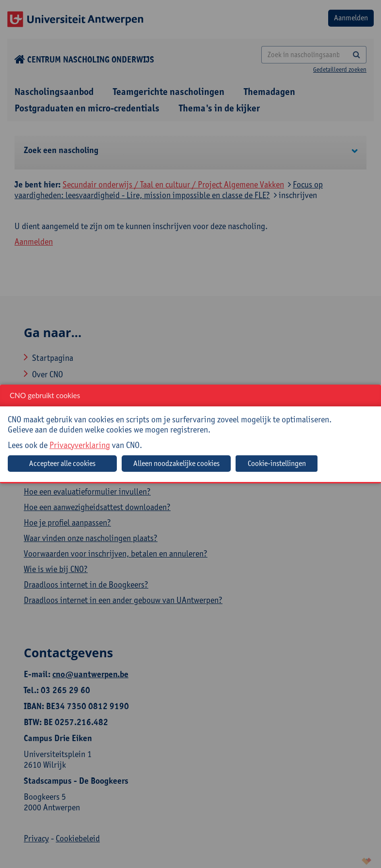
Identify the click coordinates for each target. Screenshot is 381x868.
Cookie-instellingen (277, 463)
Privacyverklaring (80, 445)
